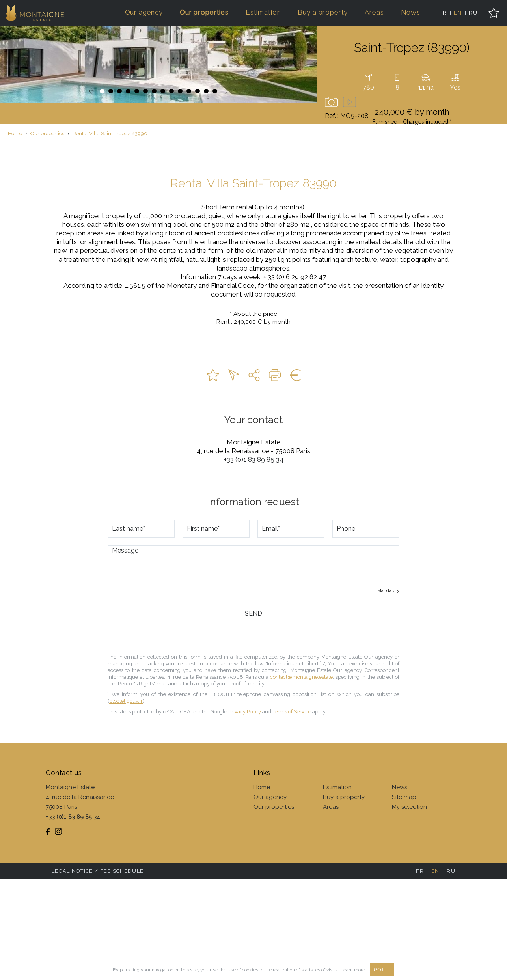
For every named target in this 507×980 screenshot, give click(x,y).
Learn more (353, 970)
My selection (409, 908)
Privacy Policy (245, 813)
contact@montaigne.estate (301, 778)
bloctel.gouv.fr (126, 802)
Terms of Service (292, 813)
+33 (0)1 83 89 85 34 (254, 560)
